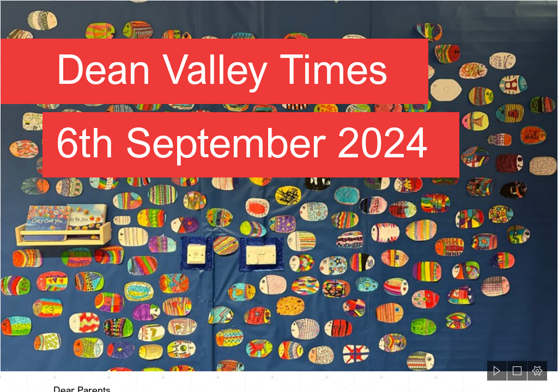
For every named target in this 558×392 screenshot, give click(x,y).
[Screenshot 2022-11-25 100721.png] (279, 186)
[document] (279, 196)
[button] (497, 371)
